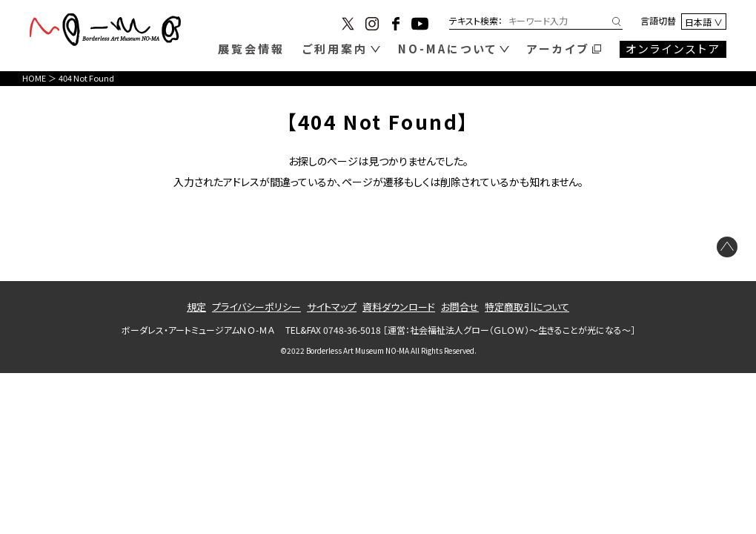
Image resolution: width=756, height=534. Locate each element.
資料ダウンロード (399, 307)
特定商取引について (527, 307)
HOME (34, 78)
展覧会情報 (251, 49)
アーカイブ (558, 49)
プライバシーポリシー (256, 307)
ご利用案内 (335, 49)
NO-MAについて (448, 49)
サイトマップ (332, 307)
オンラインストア (673, 49)
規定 (196, 307)
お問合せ (460, 307)
